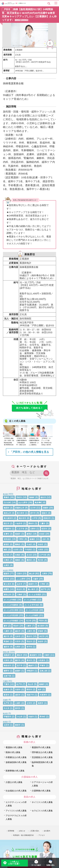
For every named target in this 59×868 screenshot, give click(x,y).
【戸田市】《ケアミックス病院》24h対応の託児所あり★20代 (46, 442)
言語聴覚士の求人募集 (42, 757)
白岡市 (18, 647)
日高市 (19, 574)
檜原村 (6, 508)
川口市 (28, 621)
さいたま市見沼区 (11, 615)
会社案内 (47, 831)
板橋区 (32, 539)
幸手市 (29, 647)
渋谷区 (41, 544)
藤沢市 (18, 660)
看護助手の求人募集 (41, 747)
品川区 (6, 555)
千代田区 (28, 550)
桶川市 (6, 636)
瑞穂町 (32, 497)
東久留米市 (8, 518)
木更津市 (43, 695)
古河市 (29, 703)
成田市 (18, 695)
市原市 (18, 690)
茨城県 (5, 700)
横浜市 (20, 655)
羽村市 (19, 497)
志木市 (20, 584)
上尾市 (29, 631)
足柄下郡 (7, 676)
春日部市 (41, 626)
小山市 (20, 717)
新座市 (31, 584)
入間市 (44, 574)
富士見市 (7, 584)
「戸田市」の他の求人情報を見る (29, 452)
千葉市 (6, 684)
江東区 (6, 560)
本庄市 (42, 636)
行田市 (18, 642)
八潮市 (6, 631)
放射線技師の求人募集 (16, 762)
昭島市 (44, 513)
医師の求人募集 (13, 752)
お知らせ (22, 831)
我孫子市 (30, 695)
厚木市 (29, 660)
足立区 (29, 555)
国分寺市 (22, 518)
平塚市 (42, 666)
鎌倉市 (31, 666)
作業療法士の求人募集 (16, 757)
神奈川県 (6, 652)
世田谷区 (7, 539)
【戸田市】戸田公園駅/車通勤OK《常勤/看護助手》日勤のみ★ (21, 442)
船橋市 (42, 684)
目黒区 (18, 555)
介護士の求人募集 (14, 782)
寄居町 (6, 642)
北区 (44, 539)
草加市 (16, 626)
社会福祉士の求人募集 (16, 791)
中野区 (21, 539)
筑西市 (41, 703)
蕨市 (6, 626)
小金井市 (19, 524)
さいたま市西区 (35, 595)
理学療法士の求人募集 (42, 752)
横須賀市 (33, 655)
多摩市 (6, 534)
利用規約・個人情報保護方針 (23, 835)
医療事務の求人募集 (15, 771)
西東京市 (47, 518)
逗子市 (20, 666)
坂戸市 (44, 589)
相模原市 (7, 655)
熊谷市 (29, 636)
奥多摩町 (38, 503)
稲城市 (18, 534)
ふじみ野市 (21, 579)
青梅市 (6, 497)
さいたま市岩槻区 (11, 621)
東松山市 (7, 595)
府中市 (33, 513)
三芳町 (42, 584)
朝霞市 (6, 589)
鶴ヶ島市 (31, 589)
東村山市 (7, 513)
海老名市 (7, 666)
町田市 (44, 529)
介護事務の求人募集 (41, 791)
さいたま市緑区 (32, 615)
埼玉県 (5, 570)
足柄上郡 (43, 671)
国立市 (6, 524)
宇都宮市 (7, 717)
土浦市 (18, 703)
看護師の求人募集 (14, 747)
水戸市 (6, 703)
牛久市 (6, 708)
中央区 (29, 544)
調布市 (31, 524)
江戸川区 (43, 555)
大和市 (6, 660)
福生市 (43, 497)
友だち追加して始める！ (29, 408)
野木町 (42, 717)
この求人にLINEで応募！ (15, 863)
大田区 (41, 550)
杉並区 (42, 534)
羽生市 (29, 642)
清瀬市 (46, 508)
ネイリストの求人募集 (42, 802)
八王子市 (21, 529)
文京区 (16, 550)
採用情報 (11, 831)
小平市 (35, 518)
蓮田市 (6, 647)
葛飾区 (18, 560)
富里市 (6, 695)
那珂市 (18, 708)
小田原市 (42, 660)
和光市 (19, 589)
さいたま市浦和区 (11, 605)
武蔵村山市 (20, 508)
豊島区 (18, 544)
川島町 (20, 595)
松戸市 (19, 684)
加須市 (41, 642)
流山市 (30, 684)
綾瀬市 (18, 671)
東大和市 (21, 513)
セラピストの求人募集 (42, 811)
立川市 (33, 508)
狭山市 (32, 574)
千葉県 (5, 681)
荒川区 (41, 560)
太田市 (6, 725)
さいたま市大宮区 (11, 610)
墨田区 (29, 560)
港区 (6, 550)
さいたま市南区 (30, 600)
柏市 (40, 690)
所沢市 (6, 579)
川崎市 (47, 655)
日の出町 (7, 503)
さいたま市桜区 (10, 600)
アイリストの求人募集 (16, 811)
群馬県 (5, 722)
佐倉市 (6, 690)
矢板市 (31, 717)
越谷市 (18, 631)
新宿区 (6, 544)
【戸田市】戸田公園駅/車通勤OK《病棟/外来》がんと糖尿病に (34, 442)
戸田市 (41, 621)
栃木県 (5, 713)
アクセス (42, 835)
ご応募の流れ (34, 831)
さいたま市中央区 (32, 605)
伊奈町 (41, 631)
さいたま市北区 (32, 610)
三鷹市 (42, 524)
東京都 (5, 494)
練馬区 (29, 534)
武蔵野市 (7, 529)
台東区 (6, 565)
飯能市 (6, 574)
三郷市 (29, 626)
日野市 (33, 529)
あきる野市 (23, 503)
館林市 (18, 725)
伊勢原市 (30, 671)
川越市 (36, 579)
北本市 (18, 636)
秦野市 (6, 671)
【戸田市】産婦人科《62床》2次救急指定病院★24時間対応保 (9, 442)
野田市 (29, 690)
